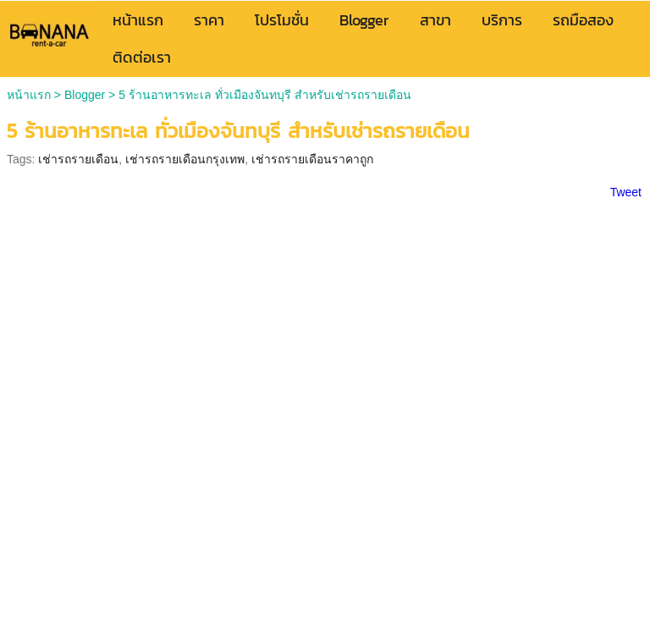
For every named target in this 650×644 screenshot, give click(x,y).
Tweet (626, 192)
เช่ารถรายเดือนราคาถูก (312, 159)
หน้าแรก (29, 95)
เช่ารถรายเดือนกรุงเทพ (185, 159)
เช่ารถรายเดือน (78, 159)
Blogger (85, 95)
